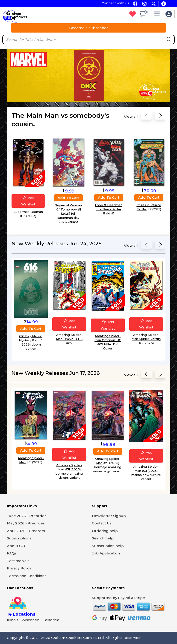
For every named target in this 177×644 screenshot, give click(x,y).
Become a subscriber (89, 28)
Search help (103, 538)
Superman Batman (28, 212)
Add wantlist (28, 201)
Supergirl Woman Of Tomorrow (68, 207)
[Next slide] (160, 116)
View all (131, 116)
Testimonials (18, 561)
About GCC (17, 546)
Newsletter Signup (109, 516)
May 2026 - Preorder (26, 523)
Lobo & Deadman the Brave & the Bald (109, 209)
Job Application (106, 553)
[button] (158, 15)
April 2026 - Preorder (26, 531)
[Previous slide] (146, 116)
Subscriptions (19, 538)
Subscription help (108, 546)
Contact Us (102, 523)
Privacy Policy (19, 568)
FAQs (12, 553)
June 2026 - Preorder (27, 516)
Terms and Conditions (27, 576)
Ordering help (105, 531)
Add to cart (68, 198)
